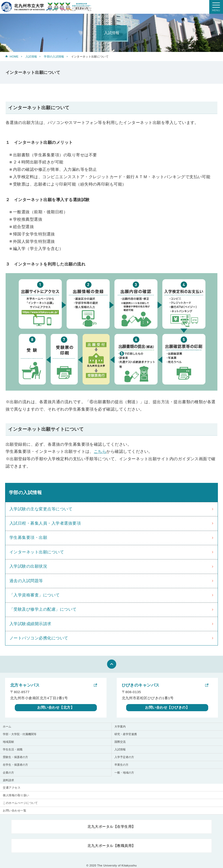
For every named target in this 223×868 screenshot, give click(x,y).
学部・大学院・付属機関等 (20, 734)
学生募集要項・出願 (28, 537)
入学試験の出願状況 (28, 566)
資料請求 (8, 780)
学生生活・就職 (13, 749)
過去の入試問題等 (26, 581)
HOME (14, 57)
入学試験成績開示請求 (30, 624)
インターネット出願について (37, 552)
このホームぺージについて (20, 803)
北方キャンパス (25, 685)
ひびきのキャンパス (141, 685)
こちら (100, 451)
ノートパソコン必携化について (39, 638)
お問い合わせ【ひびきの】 (167, 707)
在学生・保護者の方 (15, 765)
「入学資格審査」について (35, 595)
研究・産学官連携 (126, 734)
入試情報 (31, 57)
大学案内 (120, 726)
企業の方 (8, 773)
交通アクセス (12, 788)
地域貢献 (8, 742)
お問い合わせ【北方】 (56, 707)
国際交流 (120, 742)
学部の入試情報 (54, 57)
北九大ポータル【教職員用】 (111, 846)
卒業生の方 (121, 765)
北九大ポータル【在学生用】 (111, 827)
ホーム (7, 726)
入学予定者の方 (124, 757)
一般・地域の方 (124, 773)
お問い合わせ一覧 (15, 810)
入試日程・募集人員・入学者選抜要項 (45, 523)
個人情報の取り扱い (16, 795)
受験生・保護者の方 (15, 757)
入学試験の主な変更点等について (41, 509)
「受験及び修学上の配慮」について (43, 609)
